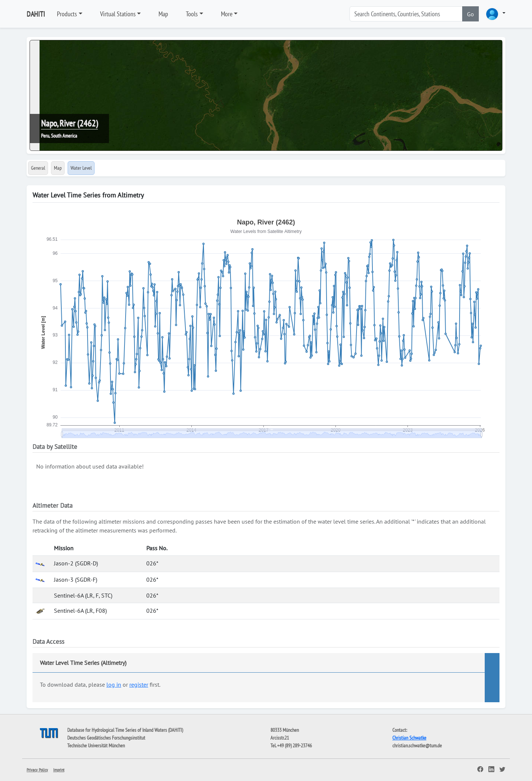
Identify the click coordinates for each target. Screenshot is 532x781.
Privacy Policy (37, 770)
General (38, 168)
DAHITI (36, 14)
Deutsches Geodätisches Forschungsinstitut (106, 738)
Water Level (81, 168)
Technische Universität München (96, 745)
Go (470, 14)
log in (114, 684)
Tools (192, 14)
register (139, 684)
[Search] (406, 14)
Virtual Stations (118, 14)
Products (67, 14)
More (227, 14)
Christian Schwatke (409, 738)
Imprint (59, 770)
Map (163, 14)
